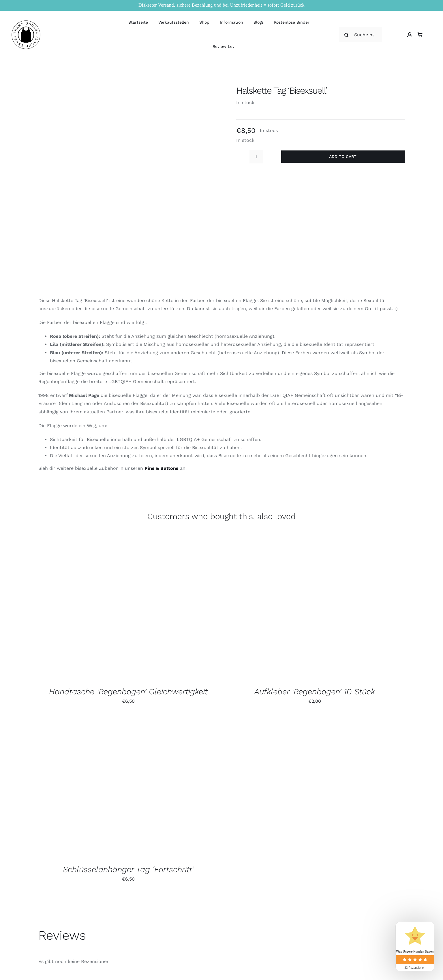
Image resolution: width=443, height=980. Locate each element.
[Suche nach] (361, 35)
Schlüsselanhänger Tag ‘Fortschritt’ (128, 869)
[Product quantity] (256, 157)
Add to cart (343, 157)
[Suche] (347, 35)
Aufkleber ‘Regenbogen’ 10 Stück (315, 692)
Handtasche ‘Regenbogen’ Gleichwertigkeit (128, 692)
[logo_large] (26, 23)
